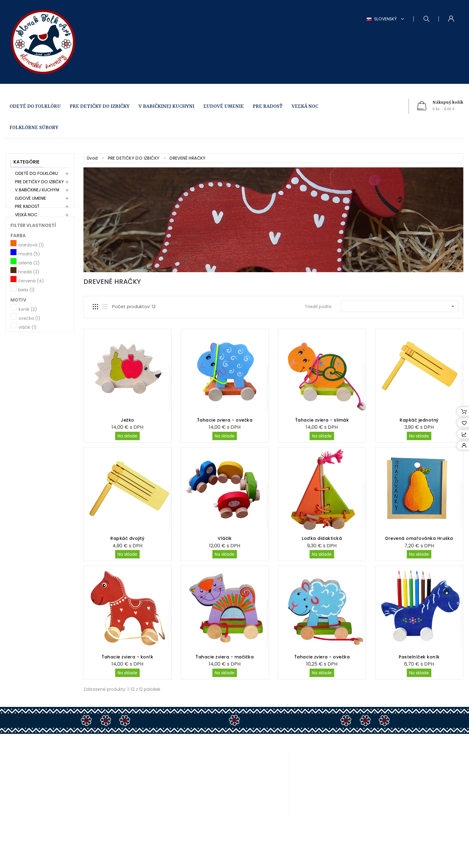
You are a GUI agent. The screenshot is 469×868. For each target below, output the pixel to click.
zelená (29, 298)
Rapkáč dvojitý (127, 538)
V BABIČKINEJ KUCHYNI (166, 106)
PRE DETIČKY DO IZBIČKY (100, 106)
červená (31, 316)
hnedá (29, 307)
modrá (29, 289)
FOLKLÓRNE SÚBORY (34, 128)
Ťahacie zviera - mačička (225, 657)
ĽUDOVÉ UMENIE (224, 106)
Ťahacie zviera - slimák (322, 420)
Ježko (128, 420)
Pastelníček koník (419, 657)
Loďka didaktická (322, 538)
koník (28, 344)
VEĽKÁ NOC (305, 106)
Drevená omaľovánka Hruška (419, 538)
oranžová (31, 280)
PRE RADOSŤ (268, 106)
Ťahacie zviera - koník (127, 657)
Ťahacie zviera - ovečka (225, 420)
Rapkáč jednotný (419, 420)
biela (26, 325)
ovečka (29, 353)
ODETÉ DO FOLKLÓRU (35, 106)
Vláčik (225, 538)
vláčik (28, 362)
